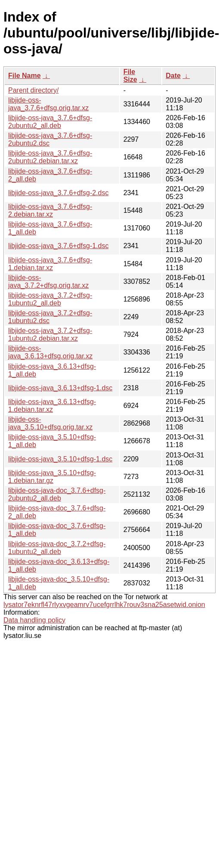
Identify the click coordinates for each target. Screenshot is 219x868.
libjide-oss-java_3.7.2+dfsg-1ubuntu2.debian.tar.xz (50, 334)
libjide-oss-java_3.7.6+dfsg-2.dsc (58, 193)
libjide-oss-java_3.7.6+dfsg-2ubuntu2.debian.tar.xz (50, 157)
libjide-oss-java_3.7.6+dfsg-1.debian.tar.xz (50, 264)
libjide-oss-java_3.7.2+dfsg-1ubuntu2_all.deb (50, 299)
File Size (130, 76)
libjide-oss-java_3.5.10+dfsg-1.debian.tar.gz (52, 477)
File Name (25, 76)
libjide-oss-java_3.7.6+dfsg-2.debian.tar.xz (50, 210)
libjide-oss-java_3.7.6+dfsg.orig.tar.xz (48, 104)
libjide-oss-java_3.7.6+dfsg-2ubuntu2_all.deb (50, 122)
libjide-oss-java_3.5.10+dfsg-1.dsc (60, 459)
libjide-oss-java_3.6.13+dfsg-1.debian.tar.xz (52, 406)
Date (173, 76)
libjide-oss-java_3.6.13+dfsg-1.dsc (60, 388)
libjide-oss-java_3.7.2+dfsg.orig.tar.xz (48, 282)
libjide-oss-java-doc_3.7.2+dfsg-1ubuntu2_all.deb (57, 548)
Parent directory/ (33, 90)
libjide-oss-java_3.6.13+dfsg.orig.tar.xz (50, 352)
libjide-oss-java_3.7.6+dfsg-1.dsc (58, 246)
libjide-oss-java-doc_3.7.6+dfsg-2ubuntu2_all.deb (57, 494)
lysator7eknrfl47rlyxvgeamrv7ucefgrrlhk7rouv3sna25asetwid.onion (104, 605)
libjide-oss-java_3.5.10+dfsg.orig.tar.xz (50, 423)
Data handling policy (34, 620)
